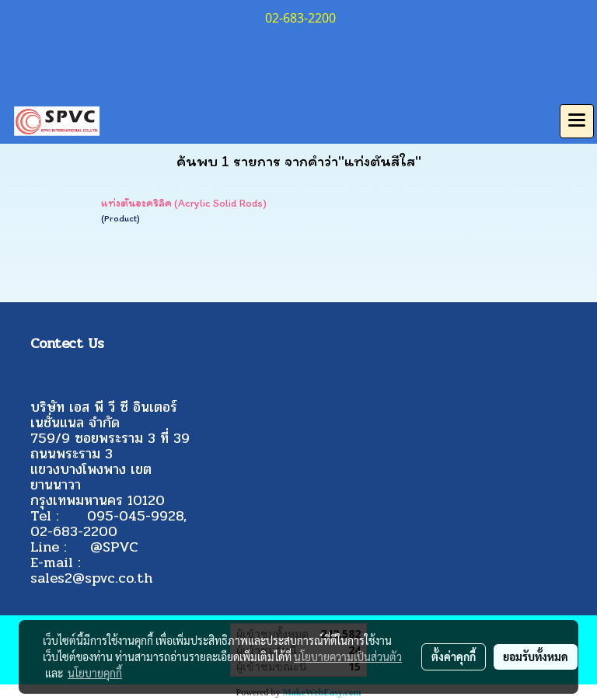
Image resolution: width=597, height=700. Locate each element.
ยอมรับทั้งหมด (536, 656)
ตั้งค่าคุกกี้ (454, 656)
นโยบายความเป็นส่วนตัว (348, 656)
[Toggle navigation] (577, 121)
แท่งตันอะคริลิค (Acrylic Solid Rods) (184, 203)
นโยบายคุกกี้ (95, 673)
